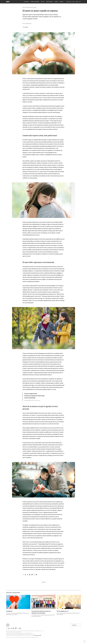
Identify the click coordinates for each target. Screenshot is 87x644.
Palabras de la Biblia (35, 2)
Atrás (44, 582)
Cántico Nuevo (69, 2)
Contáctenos (74, 625)
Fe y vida (43, 2)
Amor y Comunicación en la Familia (29, 7)
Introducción (26, 2)
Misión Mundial (49, 2)
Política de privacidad (38, 635)
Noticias (62, 2)
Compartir (26, 27)
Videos (73, 2)
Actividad (56, 2)
